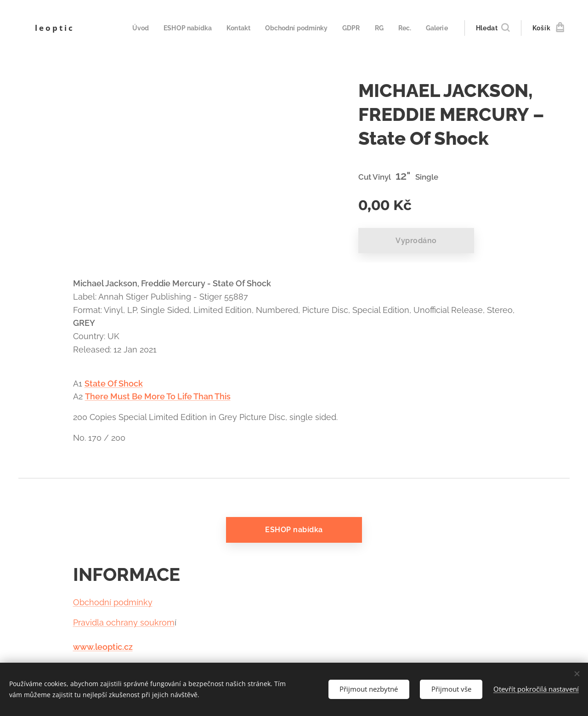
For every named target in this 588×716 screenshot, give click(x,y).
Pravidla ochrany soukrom (124, 623)
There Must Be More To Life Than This (158, 396)
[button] (493, 28)
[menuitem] (132, 28)
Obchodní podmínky (113, 602)
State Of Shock (114, 384)
